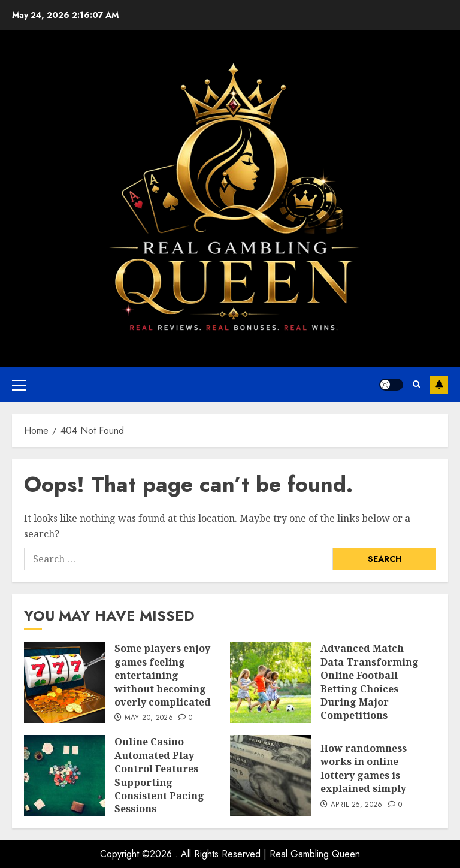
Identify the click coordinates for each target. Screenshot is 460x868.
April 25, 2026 (357, 805)
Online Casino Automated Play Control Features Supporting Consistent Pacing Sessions (159, 775)
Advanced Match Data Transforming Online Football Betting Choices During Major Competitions (370, 682)
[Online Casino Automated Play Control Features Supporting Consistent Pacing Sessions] (65, 776)
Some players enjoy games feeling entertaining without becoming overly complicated (163, 675)
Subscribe (439, 385)
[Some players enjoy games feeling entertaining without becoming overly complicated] (65, 682)
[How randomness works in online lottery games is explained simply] (271, 776)
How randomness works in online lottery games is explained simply (364, 768)
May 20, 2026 (149, 718)
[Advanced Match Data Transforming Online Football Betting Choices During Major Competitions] (271, 682)
